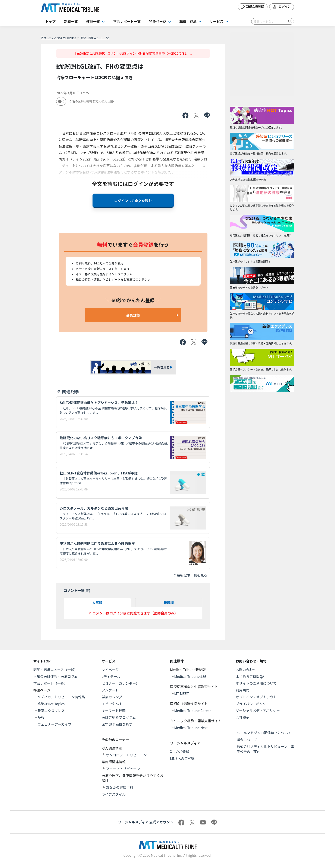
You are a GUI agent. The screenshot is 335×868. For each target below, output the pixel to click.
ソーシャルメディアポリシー (258, 710)
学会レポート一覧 (127, 21)
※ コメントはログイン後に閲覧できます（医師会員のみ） (133, 613)
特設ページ (158, 21)
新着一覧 (71, 21)
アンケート (110, 690)
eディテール (111, 676)
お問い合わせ (246, 670)
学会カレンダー (114, 697)
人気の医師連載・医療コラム (56, 676)
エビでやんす (112, 704)
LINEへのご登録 (182, 758)
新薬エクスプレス (51, 710)
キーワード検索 (114, 710)
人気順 (97, 602)
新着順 (169, 602)
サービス (217, 21)
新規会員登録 (253, 7)
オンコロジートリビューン (126, 755)
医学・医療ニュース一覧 (95, 38)
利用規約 (242, 690)
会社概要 (242, 717)
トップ (50, 21)
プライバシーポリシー (253, 704)
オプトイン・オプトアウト (256, 697)
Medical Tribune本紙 (190, 676)
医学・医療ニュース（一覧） (55, 670)
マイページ (110, 670)
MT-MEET (182, 693)
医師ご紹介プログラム (119, 717)
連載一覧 (93, 21)
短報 (41, 717)
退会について (247, 740)
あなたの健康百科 (120, 787)
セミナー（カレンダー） (120, 683)
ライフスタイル (114, 794)
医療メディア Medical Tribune (58, 38)
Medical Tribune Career (193, 710)
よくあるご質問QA (250, 676)
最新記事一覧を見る (190, 575)
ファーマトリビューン (123, 769)
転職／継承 (188, 21)
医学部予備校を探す (117, 724)
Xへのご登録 (180, 751)
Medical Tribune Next (191, 728)
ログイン (282, 7)
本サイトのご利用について (256, 683)
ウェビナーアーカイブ (54, 724)
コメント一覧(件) (77, 590)
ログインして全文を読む (133, 201)
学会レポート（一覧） (50, 683)
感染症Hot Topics (51, 704)
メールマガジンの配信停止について (264, 733)
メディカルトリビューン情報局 (61, 697)
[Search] (273, 21)
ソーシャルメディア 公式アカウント (145, 822)
